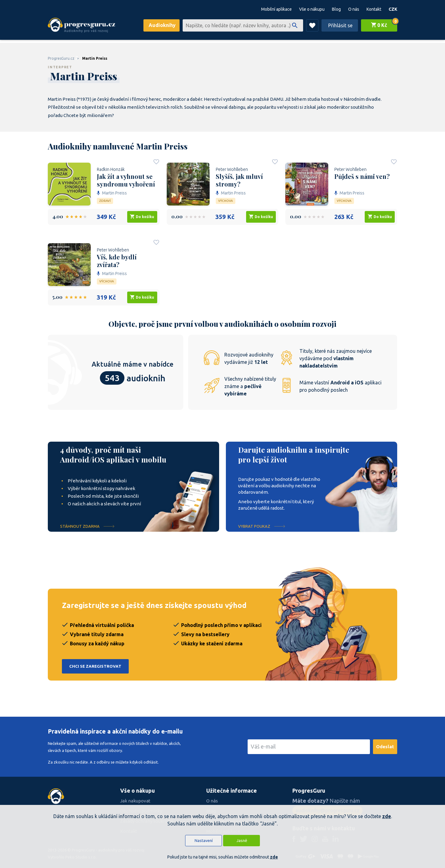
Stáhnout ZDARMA (80, 526)
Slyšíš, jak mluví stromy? (239, 180)
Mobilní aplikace (276, 9)
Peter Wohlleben (232, 169)
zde (387, 816)
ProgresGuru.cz (61, 58)
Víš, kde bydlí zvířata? (117, 261)
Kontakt (374, 9)
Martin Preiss (95, 58)
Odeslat (385, 747)
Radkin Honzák (111, 169)
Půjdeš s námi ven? (362, 176)
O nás (354, 9)
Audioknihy (162, 25)
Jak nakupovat (135, 801)
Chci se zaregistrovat (95, 666)
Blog (336, 9)
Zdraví (105, 201)
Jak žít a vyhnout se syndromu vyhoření (126, 180)
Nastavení (204, 841)
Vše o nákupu (312, 9)
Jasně (242, 841)
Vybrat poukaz (254, 526)
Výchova (226, 201)
